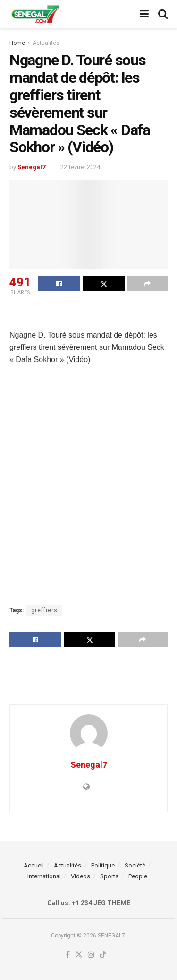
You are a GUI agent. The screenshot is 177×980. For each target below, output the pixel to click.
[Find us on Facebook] (68, 955)
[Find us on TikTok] (103, 955)
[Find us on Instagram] (91, 955)
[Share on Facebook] (59, 284)
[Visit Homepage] (35, 14)
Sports (109, 876)
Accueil (34, 865)
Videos (80, 876)
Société (135, 865)
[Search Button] (163, 14)
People (138, 876)
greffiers (44, 610)
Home (17, 43)
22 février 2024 (80, 167)
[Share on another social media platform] (147, 284)
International (44, 876)
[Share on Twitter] (104, 284)
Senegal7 (31, 167)
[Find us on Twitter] (79, 955)
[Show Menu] (144, 14)
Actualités (46, 43)
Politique (103, 865)
